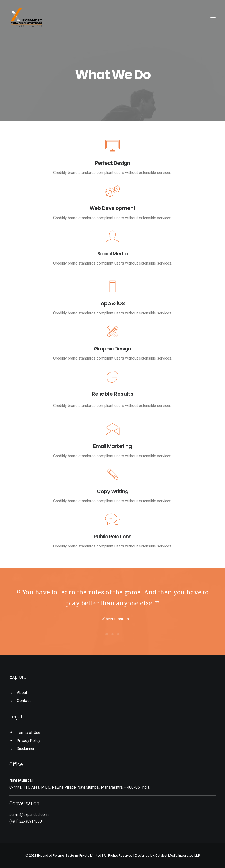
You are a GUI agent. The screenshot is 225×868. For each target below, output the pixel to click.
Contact (24, 701)
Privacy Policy (29, 741)
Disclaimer (26, 749)
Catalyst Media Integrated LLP (178, 855)
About (22, 693)
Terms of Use (29, 733)
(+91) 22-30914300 (26, 821)
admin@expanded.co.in (29, 815)
